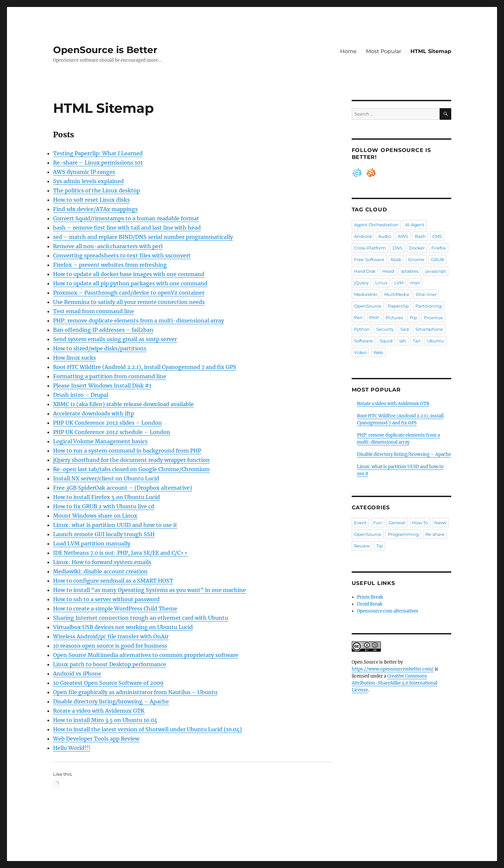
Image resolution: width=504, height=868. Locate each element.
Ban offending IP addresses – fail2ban (103, 330)
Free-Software (369, 259)
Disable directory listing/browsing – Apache (111, 701)
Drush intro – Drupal (81, 395)
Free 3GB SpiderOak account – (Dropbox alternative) (123, 488)
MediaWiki (366, 294)
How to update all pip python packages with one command (130, 283)
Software (363, 341)
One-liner (426, 294)
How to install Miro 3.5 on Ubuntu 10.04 (105, 720)
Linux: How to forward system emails (102, 562)
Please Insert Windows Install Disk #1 (102, 386)
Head (388, 271)
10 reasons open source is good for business (110, 646)
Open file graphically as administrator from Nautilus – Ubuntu (135, 692)
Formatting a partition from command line (110, 376)
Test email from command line (94, 311)
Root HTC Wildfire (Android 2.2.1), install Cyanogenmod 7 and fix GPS (145, 367)
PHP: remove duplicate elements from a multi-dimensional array (139, 321)
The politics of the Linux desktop (97, 190)
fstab (396, 259)
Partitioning (429, 306)
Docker (417, 248)
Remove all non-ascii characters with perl (108, 246)
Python (362, 329)
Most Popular (384, 51)
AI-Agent (415, 225)
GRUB (437, 259)
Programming (403, 534)
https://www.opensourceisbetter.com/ (393, 669)
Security (385, 329)
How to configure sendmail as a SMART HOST (113, 581)
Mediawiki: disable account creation (100, 571)
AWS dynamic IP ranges (84, 172)
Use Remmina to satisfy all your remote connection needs (129, 302)
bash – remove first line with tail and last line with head (127, 228)
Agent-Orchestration (376, 225)
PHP (374, 318)
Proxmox (433, 318)
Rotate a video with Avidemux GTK (99, 711)
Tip (380, 546)
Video (360, 352)
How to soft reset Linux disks (91, 200)
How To (420, 523)
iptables (410, 271)
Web (378, 352)
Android (363, 236)
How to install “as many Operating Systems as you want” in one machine (149, 590)
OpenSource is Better (105, 50)
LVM (399, 283)
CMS (437, 236)
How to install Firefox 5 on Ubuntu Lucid (107, 497)
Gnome (416, 259)
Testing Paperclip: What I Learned (98, 153)
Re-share (435, 534)
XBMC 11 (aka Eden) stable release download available (123, 404)
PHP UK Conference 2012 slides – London (108, 423)
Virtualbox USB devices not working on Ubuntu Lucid (123, 627)
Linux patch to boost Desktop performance (110, 664)
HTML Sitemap (431, 51)
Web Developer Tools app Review (96, 739)
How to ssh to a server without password (106, 599)
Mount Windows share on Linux (95, 516)
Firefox (439, 248)
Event (360, 523)
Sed (405, 329)
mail (415, 283)
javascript (435, 271)
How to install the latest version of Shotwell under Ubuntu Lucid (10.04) (147, 729)
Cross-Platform (370, 248)
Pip (413, 318)
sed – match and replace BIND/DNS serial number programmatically (143, 237)
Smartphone (429, 329)
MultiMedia (397, 294)
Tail (417, 341)
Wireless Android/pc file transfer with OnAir (111, 636)
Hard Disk (365, 271)
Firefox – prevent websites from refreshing (110, 265)
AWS (403, 236)
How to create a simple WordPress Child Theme (115, 609)
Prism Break (370, 597)
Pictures (394, 318)
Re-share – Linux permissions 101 (98, 163)
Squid (386, 341)
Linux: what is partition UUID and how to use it (115, 525)
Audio (385, 236)
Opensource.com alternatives (388, 611)
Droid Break (370, 604)
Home (348, 51)
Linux (381, 283)
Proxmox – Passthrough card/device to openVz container (129, 293)
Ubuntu (435, 341)
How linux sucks (74, 358)
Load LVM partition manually (92, 543)
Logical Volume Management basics (100, 441)
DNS (397, 248)
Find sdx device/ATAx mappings (95, 209)
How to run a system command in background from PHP (127, 451)
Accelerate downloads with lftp (94, 413)
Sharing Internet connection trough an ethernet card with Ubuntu (141, 618)
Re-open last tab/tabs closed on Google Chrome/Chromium (131, 469)
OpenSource (368, 306)
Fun (378, 523)
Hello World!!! (72, 748)
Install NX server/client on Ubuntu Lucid (106, 478)
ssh (403, 341)
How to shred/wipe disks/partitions (100, 348)
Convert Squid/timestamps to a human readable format (126, 218)
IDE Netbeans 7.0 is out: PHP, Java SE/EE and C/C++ (120, 553)
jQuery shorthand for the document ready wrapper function (131, 460)
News (440, 523)
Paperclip (398, 306)
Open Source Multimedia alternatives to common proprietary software (146, 655)
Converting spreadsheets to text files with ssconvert (122, 255)
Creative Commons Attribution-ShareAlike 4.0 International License (395, 683)
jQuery (361, 283)
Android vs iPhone (77, 674)
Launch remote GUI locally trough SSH (104, 534)
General (397, 523)
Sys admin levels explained (88, 181)
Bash (420, 236)
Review (362, 546)
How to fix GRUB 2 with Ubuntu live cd (104, 506)
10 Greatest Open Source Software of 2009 (108, 683)
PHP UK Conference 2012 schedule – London (112, 432)
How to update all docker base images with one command (129, 274)
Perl (358, 318)
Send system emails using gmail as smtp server (115, 339)
